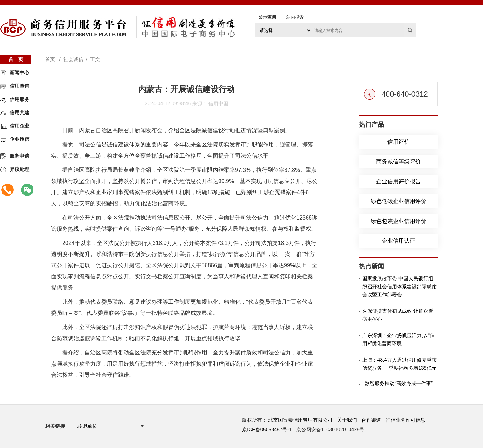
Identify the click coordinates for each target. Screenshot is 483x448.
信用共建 (20, 113)
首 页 (16, 59)
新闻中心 (20, 73)
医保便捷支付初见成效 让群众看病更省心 (398, 315)
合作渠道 (371, 420)
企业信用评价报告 (398, 181)
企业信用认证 (398, 241)
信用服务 (20, 99)
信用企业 (20, 126)
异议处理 (20, 169)
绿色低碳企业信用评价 (398, 201)
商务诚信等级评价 (398, 162)
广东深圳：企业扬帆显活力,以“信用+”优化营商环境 (398, 339)
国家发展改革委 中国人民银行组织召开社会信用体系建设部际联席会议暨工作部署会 (399, 287)
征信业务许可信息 (406, 420)
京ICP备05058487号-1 (267, 430)
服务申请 (20, 156)
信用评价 (398, 142)
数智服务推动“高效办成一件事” (399, 383)
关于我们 (347, 420)
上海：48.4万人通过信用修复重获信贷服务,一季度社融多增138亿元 (399, 364)
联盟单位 (87, 426)
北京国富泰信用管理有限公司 (300, 420)
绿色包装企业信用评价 (398, 221)
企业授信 (20, 139)
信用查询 (20, 86)
